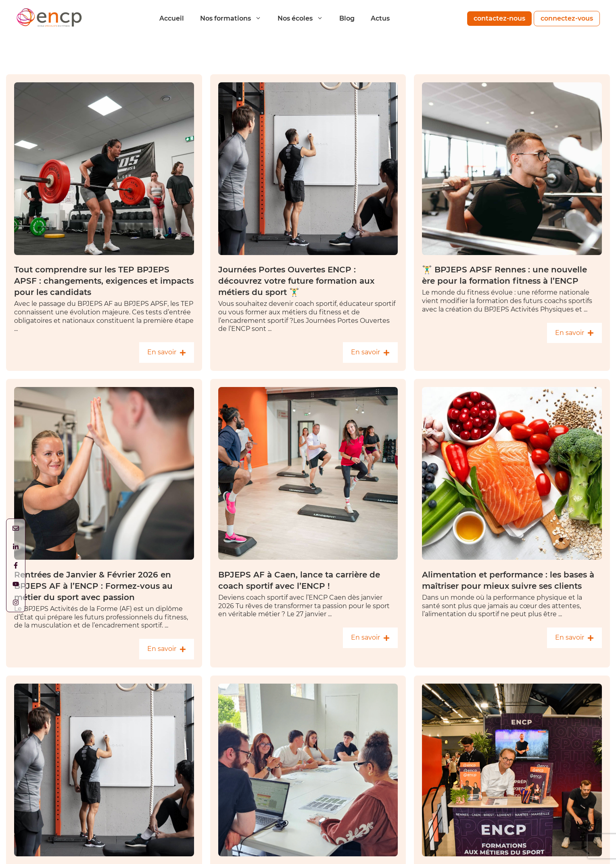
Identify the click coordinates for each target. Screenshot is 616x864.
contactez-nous (499, 18)
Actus (380, 18)
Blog (347, 18)
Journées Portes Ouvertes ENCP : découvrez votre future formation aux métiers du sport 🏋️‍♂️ (296, 281)
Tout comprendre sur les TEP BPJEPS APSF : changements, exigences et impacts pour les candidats (104, 281)
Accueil (172, 18)
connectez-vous (567, 18)
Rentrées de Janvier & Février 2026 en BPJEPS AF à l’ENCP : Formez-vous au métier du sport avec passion (93, 586)
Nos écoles (304, 18)
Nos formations (235, 18)
